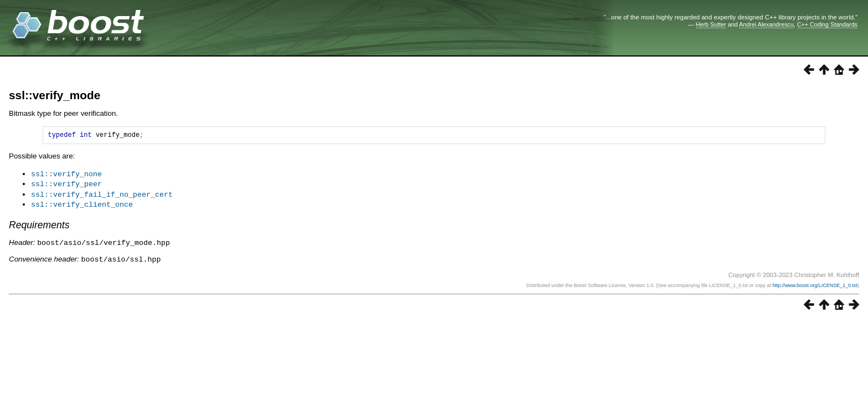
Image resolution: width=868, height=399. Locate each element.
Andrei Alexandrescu (766, 24)
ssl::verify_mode (55, 95)
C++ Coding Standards (827, 24)
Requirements (39, 224)
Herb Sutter (711, 24)
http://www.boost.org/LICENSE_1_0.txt (815, 284)
